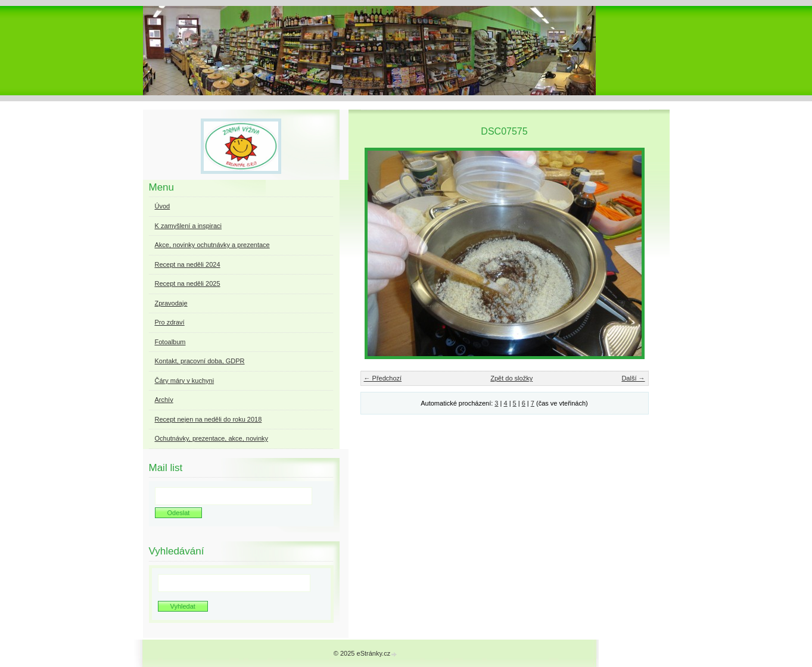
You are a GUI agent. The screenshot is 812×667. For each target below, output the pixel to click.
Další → (633, 378)
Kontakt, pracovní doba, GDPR (200, 361)
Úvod (163, 206)
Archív (164, 400)
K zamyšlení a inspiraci (189, 226)
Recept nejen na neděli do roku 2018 (209, 419)
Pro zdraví (170, 322)
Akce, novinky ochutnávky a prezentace (212, 245)
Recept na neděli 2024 (188, 264)
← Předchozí (383, 378)
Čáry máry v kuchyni (185, 381)
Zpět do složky (511, 378)
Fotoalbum (170, 342)
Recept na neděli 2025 (188, 283)
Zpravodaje (171, 303)
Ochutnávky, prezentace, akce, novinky (212, 438)
